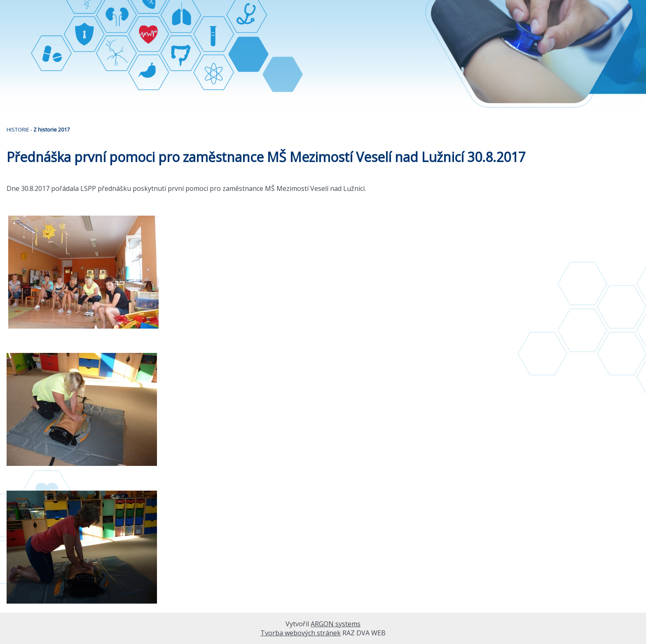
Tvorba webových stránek (301, 633)
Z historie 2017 (51, 129)
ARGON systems (336, 624)
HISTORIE (18, 129)
